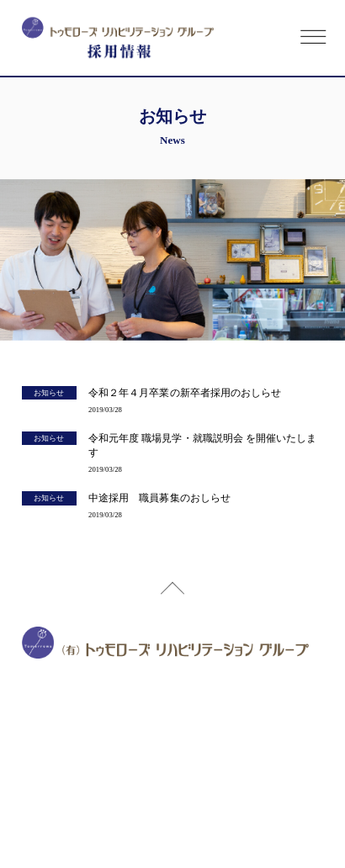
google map (208, 701)
